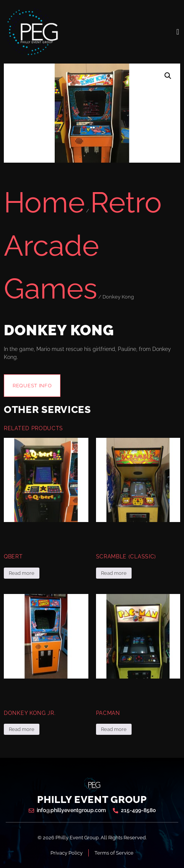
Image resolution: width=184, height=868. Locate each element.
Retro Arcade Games (83, 245)
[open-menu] (178, 32)
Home (44, 202)
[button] (168, 76)
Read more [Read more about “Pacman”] (114, 729)
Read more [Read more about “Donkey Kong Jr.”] (22, 729)
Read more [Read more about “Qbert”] (22, 573)
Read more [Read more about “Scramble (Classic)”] (114, 573)
